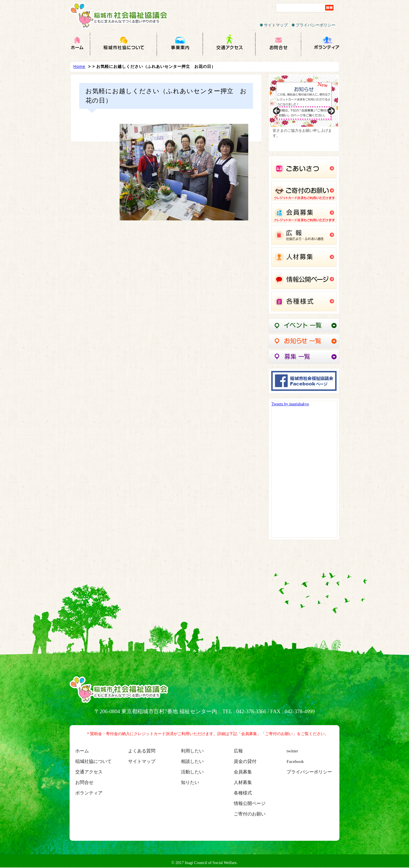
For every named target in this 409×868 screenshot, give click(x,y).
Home (79, 66)
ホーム (82, 751)
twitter (292, 751)
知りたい (190, 782)
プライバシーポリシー (314, 25)
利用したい (192, 751)
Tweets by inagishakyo (290, 404)
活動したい (192, 772)
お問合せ (84, 782)
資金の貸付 (245, 761)
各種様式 (243, 793)
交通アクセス (89, 772)
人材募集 (243, 782)
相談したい (192, 761)
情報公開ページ (250, 803)
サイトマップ (274, 25)
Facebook (295, 761)
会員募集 (243, 772)
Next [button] (331, 111)
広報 (238, 751)
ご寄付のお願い (250, 814)
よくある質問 (142, 751)
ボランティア (89, 793)
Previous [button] (277, 111)
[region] (304, 113)
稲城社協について (93, 761)
